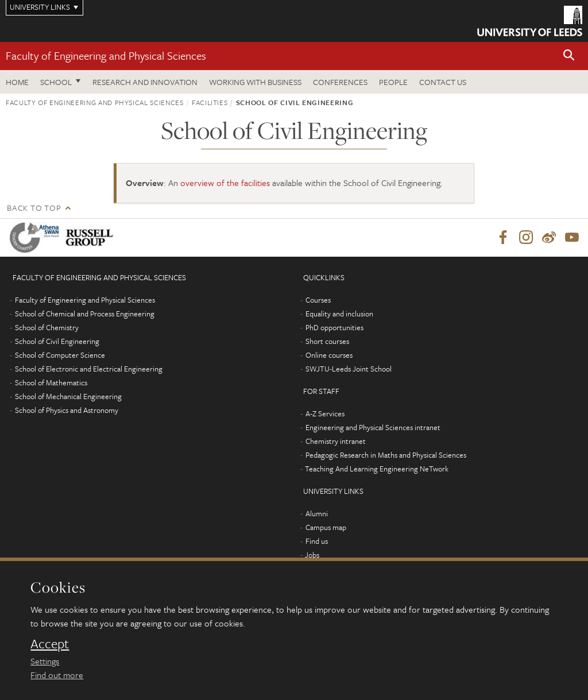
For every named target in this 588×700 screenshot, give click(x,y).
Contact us (443, 82)
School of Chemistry (47, 327)
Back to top (34, 208)
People (393, 82)
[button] (569, 56)
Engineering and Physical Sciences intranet (373, 427)
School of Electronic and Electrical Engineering (89, 369)
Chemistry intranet (336, 441)
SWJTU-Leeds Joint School (349, 369)
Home (17, 82)
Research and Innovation (145, 82)
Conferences (340, 82)
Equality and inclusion (339, 314)
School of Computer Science (60, 355)
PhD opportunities (334, 327)
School (56, 82)
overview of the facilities (225, 183)
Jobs (312, 555)
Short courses (327, 341)
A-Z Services (325, 413)
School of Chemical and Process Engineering (85, 314)
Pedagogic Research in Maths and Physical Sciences (386, 455)
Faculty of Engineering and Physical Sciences (106, 55)
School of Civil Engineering (57, 341)
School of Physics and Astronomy (67, 410)
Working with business (255, 82)
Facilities (210, 102)
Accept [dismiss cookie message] (50, 644)
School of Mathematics (51, 382)
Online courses (329, 355)
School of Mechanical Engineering (68, 396)
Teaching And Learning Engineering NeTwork (377, 469)
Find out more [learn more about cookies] (57, 675)
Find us (317, 541)
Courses (318, 300)
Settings (45, 661)
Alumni (317, 513)
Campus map (326, 527)
